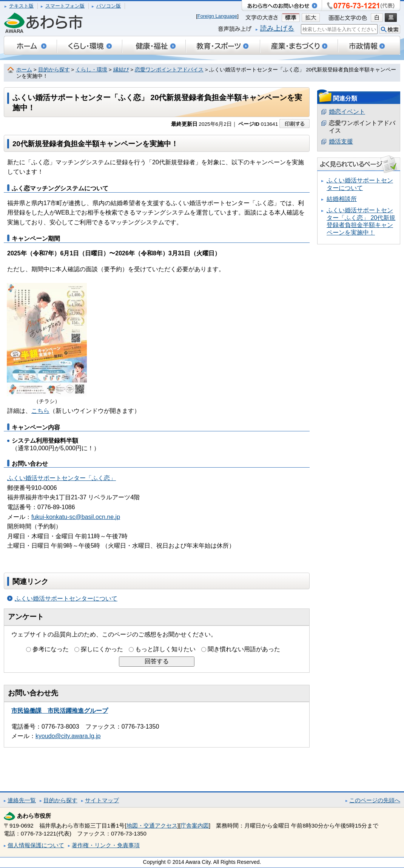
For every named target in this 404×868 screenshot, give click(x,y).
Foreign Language (217, 16)
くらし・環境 (91, 70)
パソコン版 (109, 6)
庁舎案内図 (195, 826)
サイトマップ (102, 800)
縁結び (121, 70)
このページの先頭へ (375, 800)
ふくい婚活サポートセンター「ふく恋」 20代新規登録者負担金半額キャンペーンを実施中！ (361, 221)
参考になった (51, 649)
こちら (40, 411)
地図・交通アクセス (152, 826)
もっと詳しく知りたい (165, 649)
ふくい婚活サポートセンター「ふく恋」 (62, 478)
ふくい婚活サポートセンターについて (66, 598)
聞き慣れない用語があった (244, 649)
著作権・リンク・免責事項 (106, 845)
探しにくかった (102, 649)
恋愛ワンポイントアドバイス (169, 70)
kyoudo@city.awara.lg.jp (68, 736)
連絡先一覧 (22, 800)
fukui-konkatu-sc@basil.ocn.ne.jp (76, 517)
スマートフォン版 (65, 6)
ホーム (24, 70)
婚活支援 (341, 141)
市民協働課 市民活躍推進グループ (60, 711)
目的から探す (54, 70)
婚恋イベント (347, 112)
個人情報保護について (36, 845)
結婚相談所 (342, 199)
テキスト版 (21, 6)
